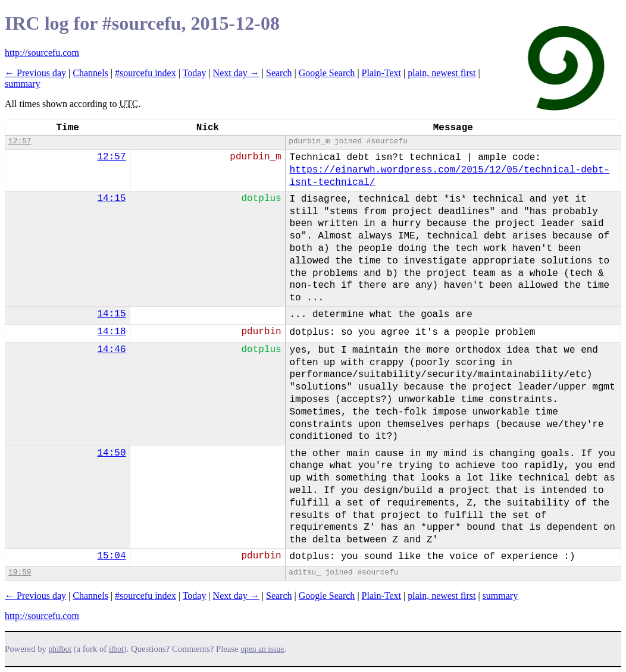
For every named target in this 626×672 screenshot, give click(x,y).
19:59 (20, 572)
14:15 (112, 199)
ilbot (116, 649)
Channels (90, 73)
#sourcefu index (145, 73)
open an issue (262, 649)
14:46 (112, 350)
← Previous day (35, 73)
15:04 (112, 556)
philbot (60, 649)
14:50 (112, 453)
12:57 (20, 141)
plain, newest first (442, 73)
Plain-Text (381, 73)
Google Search (327, 73)
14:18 (112, 332)
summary (23, 84)
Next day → (236, 73)
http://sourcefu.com (42, 53)
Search (279, 73)
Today (195, 73)
